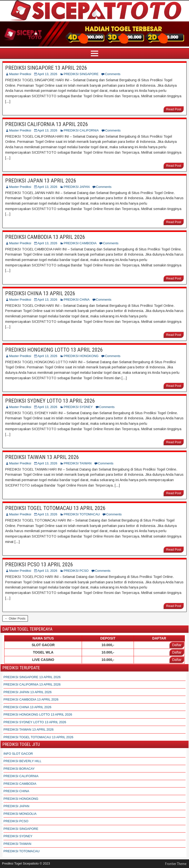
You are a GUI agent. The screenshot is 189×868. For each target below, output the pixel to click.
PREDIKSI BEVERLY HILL (22, 761)
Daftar (177, 645)
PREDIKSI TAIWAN (78, 463)
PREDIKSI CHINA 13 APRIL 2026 (40, 293)
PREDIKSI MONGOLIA (20, 814)
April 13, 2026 (47, 74)
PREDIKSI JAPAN (77, 187)
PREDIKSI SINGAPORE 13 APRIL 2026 (46, 68)
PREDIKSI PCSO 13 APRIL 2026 (39, 565)
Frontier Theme (176, 864)
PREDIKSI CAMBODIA (80, 243)
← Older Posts (15, 618)
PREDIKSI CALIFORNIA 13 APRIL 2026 (47, 124)
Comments (113, 74)
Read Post (174, 109)
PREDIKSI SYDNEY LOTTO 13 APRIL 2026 (50, 401)
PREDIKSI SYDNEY (78, 407)
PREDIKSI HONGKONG (81, 356)
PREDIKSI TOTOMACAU (82, 514)
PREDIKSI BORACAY (19, 769)
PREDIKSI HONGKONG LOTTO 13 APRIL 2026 (54, 350)
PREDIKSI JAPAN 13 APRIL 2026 (41, 181)
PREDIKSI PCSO (76, 571)
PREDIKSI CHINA (77, 300)
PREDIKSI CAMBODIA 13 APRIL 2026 (45, 237)
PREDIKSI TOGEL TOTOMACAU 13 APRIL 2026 (55, 508)
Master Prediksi (20, 74)
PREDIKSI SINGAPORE (81, 74)
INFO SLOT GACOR (18, 754)
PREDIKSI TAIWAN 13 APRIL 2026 (42, 457)
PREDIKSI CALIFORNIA (81, 130)
